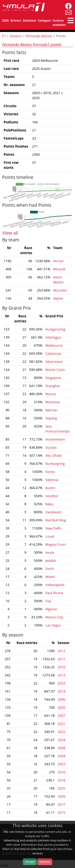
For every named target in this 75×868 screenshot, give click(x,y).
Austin (50, 488)
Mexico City (54, 617)
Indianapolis (55, 585)
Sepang (51, 418)
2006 (61, 699)
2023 (61, 683)
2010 (61, 667)
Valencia (52, 480)
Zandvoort (54, 512)
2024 (61, 740)
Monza (51, 394)
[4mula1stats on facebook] (68, 6)
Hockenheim (55, 439)
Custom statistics (59, 23)
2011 (61, 659)
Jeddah (51, 560)
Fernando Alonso (39, 36)
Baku (49, 504)
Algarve (51, 609)
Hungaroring (55, 329)
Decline (45, 862)
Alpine (58, 298)
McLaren (60, 290)
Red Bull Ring (56, 520)
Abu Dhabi (54, 455)
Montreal (53, 402)
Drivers (16, 20)
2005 (61, 707)
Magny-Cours (56, 544)
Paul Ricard (54, 593)
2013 (61, 675)
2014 (61, 691)
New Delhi (53, 528)
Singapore (53, 378)
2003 (61, 764)
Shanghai (53, 386)
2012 (61, 651)
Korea (50, 472)
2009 (61, 796)
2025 (5, 20)
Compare (44, 20)
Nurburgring (55, 463)
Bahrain (52, 410)
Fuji (48, 601)
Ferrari (58, 261)
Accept (30, 862)
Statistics (29, 20)
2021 (61, 724)
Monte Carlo (55, 370)
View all (10, 233)
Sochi (50, 569)
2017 (61, 804)
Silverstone (54, 361)
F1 (4, 36)
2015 (61, 812)
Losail (50, 536)
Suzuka (51, 447)
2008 (61, 748)
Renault (59, 269)
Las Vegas (53, 625)
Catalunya (53, 353)
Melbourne (54, 345)
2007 (61, 715)
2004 (61, 756)
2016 (61, 772)
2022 (61, 732)
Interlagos (53, 337)
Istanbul (52, 496)
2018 (61, 780)
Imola (50, 552)
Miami (50, 577)
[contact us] (68, 12)
